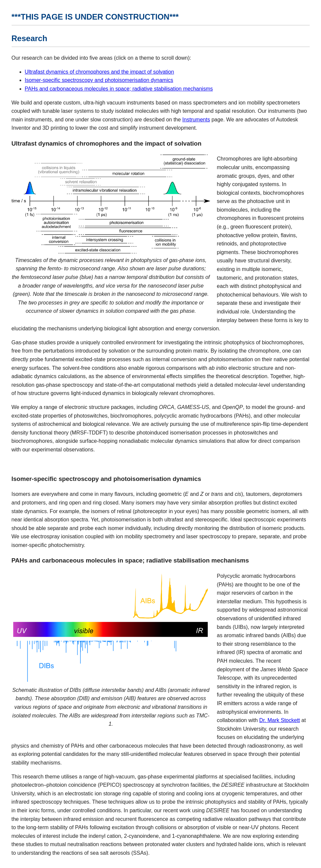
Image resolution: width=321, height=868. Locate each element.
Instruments (196, 120)
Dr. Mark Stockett (280, 720)
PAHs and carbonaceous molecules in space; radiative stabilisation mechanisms (119, 89)
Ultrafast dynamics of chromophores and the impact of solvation (100, 72)
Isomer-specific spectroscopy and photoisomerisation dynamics (99, 80)
